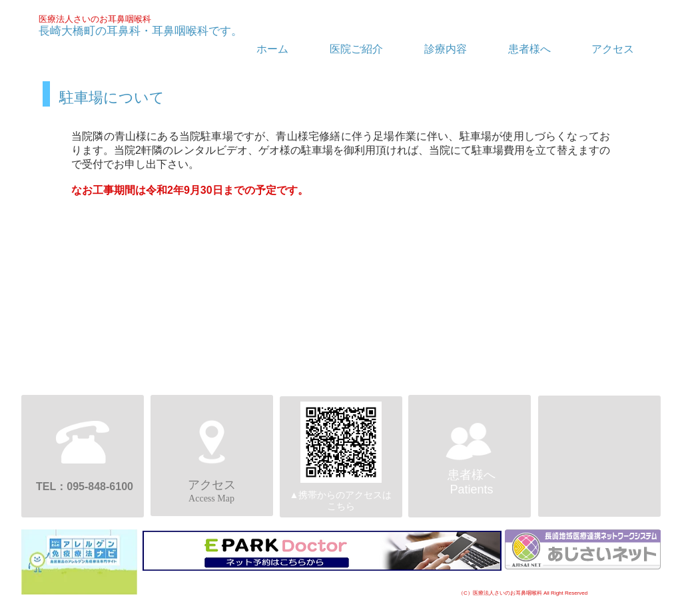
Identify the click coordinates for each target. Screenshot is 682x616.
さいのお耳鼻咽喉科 (112, 19)
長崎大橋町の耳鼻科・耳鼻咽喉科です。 (141, 31)
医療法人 (56, 19)
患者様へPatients (472, 482)
